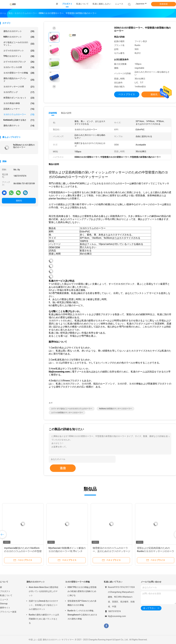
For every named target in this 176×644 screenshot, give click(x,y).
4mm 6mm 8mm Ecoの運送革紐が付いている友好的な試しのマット (43, 591)
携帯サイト (5, 608)
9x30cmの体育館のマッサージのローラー (115, 409)
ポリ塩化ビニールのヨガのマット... (19, 44)
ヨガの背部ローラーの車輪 (19, 73)
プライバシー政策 (8, 612)
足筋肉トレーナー (19, 109)
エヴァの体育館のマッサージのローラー (67, 413)
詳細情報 (53, 113)
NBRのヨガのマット (19, 37)
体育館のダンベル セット (19, 98)
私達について (6, 595)
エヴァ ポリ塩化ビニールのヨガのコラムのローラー (72, 409)
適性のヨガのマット (19, 31)
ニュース (4, 599)
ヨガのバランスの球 (19, 67)
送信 (63, 468)
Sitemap (4, 604)
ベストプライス (127, 94)
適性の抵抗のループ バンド (19, 80)
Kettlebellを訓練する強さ (19, 120)
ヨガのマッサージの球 (19, 87)
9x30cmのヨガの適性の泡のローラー (24, 146)
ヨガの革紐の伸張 (19, 103)
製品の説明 (66, 113)
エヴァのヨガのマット (19, 51)
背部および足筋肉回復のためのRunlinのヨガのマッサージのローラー (156, 551)
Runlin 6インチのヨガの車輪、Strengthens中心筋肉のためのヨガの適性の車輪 (82, 615)
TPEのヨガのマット (19, 56)
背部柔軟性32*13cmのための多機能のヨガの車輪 (82, 603)
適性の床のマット (19, 126)
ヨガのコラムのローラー (19, 115)
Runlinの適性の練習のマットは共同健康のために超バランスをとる (44, 619)
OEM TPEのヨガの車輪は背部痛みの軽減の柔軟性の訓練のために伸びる (82, 591)
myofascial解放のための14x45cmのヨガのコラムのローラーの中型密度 (23, 551)
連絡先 (19, 201)
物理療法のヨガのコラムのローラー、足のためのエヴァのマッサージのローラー (111, 551)
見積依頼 (164, 4)
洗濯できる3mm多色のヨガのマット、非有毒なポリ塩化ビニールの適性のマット (43, 605)
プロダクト (5, 591)
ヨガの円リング (19, 92)
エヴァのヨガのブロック (19, 62)
